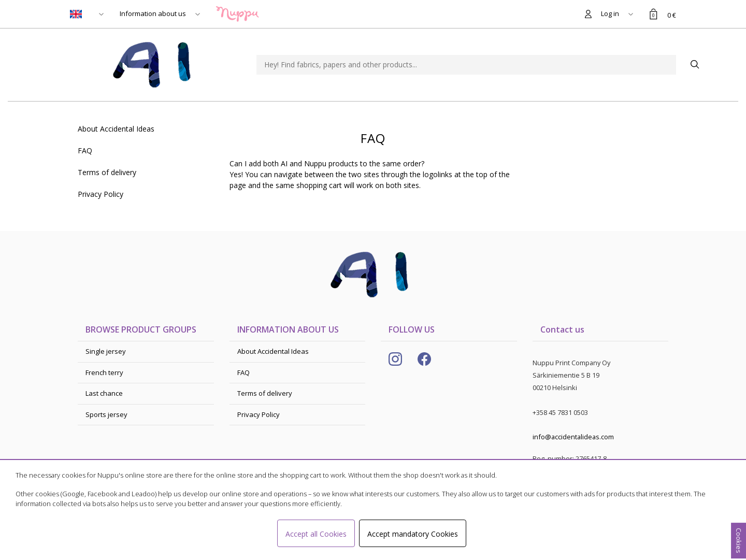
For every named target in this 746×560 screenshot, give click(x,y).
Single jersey (106, 351)
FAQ (85, 150)
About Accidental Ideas (116, 129)
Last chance (104, 393)
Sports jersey (106, 414)
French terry (104, 372)
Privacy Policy (101, 194)
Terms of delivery (107, 172)
